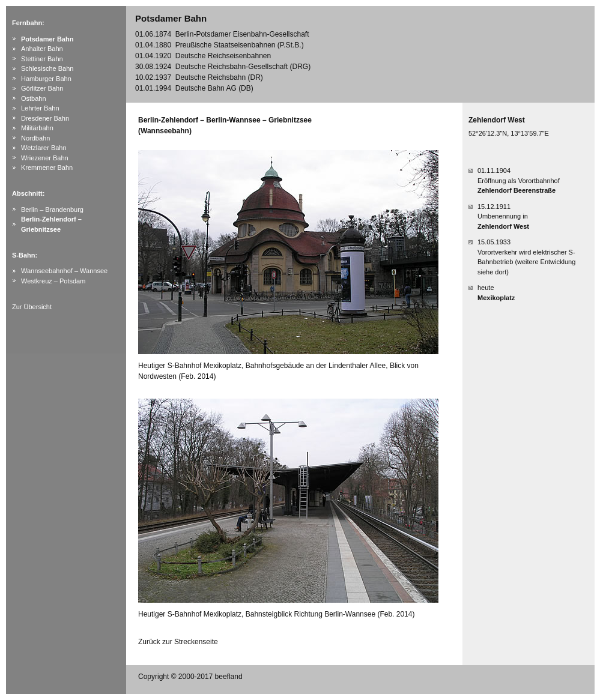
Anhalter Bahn (42, 49)
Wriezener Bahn (45, 158)
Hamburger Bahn (46, 79)
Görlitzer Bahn (42, 88)
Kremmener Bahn (47, 167)
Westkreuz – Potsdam (53, 281)
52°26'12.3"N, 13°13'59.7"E (509, 133)
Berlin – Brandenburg (52, 210)
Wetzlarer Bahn (44, 148)
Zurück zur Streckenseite (178, 642)
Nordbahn (35, 138)
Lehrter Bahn (40, 108)
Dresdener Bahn (45, 118)
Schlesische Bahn (47, 68)
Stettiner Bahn (42, 59)
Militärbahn (37, 128)
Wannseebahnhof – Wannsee (64, 271)
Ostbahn (34, 98)
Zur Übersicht (32, 307)
